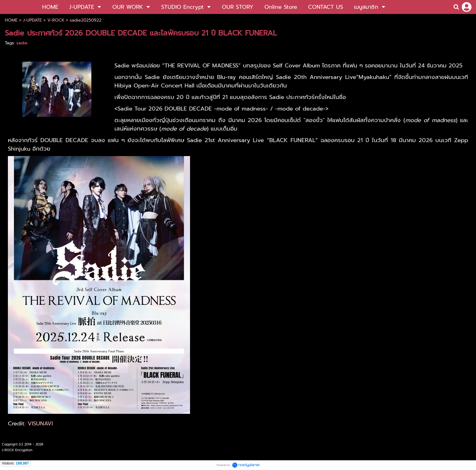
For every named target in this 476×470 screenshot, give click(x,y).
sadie (22, 43)
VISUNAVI (40, 424)
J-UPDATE (32, 20)
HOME (11, 20)
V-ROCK (56, 20)
